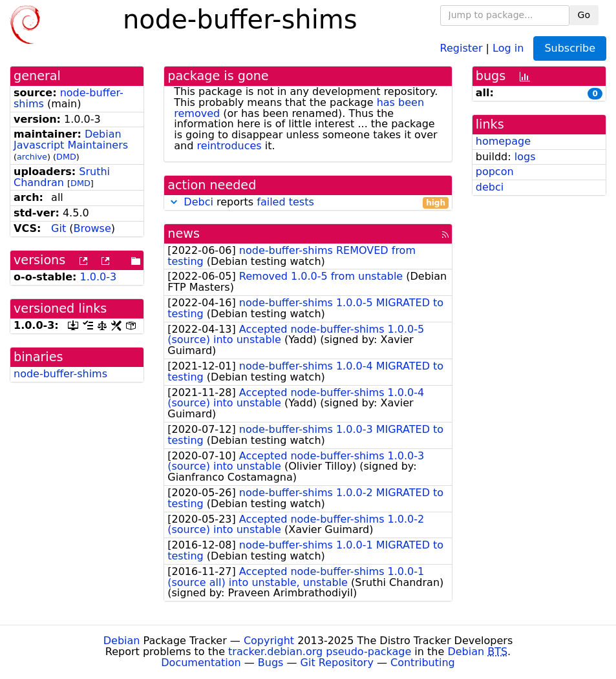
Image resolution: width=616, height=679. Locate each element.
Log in (508, 47)
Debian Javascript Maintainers (71, 140)
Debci (198, 202)
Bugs (271, 663)
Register (462, 47)
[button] (174, 202)
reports (308, 203)
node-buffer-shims (60, 374)
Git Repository (337, 663)
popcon (495, 172)
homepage (503, 141)
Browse (92, 228)
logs (525, 157)
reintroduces (229, 146)
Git (58, 228)
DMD (66, 157)
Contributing (423, 663)
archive (32, 157)
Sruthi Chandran (62, 177)
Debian (122, 641)
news (184, 234)
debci (490, 187)
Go (584, 15)
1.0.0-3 (99, 277)
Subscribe (570, 48)
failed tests (285, 202)
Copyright (269, 641)
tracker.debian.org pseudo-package (320, 652)
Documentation (201, 663)
